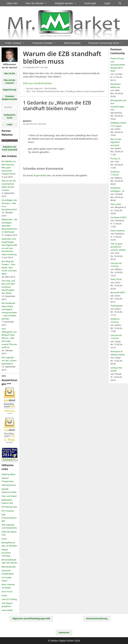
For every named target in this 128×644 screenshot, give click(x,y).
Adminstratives (72, 43)
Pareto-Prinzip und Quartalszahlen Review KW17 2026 (118, 65)
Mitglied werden (68, 3)
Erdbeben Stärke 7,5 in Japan (118, 124)
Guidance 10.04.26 (115, 320)
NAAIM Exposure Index (9, 491)
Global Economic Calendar (6, 553)
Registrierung (10, 90)
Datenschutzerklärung (97, 619)
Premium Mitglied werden (10, 98)
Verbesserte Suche (10, 116)
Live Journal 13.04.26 (116, 337)
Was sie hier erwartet (10, 82)
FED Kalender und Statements (9, 526)
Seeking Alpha (8, 474)
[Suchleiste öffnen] (120, 3)
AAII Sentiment (9, 485)
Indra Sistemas (118, 231)
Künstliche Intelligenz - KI (117, 189)
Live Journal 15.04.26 (116, 265)
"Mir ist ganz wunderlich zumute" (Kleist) (118, 247)
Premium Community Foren (108, 43)
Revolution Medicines (116, 86)
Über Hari (12, 3)
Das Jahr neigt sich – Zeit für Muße (41, 88)
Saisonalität (7, 610)
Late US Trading (9, 599)
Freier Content (17, 43)
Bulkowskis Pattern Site (7, 501)
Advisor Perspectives (8, 480)
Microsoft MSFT (118, 292)
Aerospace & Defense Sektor (118, 353)
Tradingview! (117, 306)
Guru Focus (7, 591)
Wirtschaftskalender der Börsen (9, 561)
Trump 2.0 (115, 158)
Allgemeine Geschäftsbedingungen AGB (31, 619)
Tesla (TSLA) (116, 279)
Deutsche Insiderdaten (8, 572)
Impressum (64, 632)
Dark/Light (90, 3)
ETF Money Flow (9, 507)
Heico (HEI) (116, 204)
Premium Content (46, 43)
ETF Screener (8, 511)
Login (107, 3)
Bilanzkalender (9, 567)
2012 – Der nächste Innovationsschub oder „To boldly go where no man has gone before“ (65, 91)
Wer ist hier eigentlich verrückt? (116, 142)
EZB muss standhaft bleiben (37, 83)
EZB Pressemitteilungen (9, 518)
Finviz (4, 539)
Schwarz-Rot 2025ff (116, 369)
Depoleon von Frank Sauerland (10, 148)
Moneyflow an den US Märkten (9, 544)
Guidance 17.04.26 (115, 173)
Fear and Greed (9, 496)
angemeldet (40, 175)
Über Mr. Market (38, 3)
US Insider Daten (7, 579)
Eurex (4, 595)
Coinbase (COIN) (118, 217)
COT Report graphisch (7, 605)
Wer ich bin (10, 73)
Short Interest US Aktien (8, 586)
